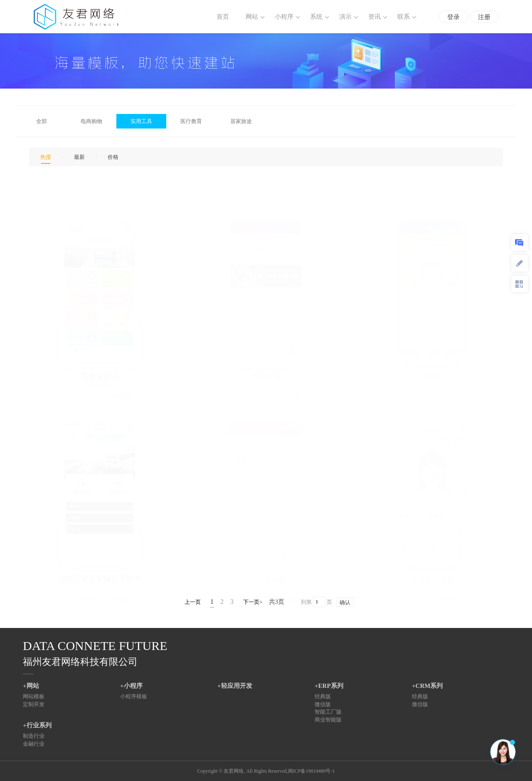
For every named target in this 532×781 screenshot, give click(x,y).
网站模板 (34, 696)
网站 (33, 686)
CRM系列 (429, 686)
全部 (42, 121)
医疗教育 (191, 121)
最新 (79, 157)
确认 (345, 602)
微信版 (323, 704)
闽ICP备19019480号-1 (312, 771)
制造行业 (34, 736)
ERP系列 (331, 686)
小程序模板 (134, 696)
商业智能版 (328, 720)
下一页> (253, 602)
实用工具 (141, 121)
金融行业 (34, 744)
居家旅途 (241, 121)
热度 (46, 157)
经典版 (323, 696)
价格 (113, 157)
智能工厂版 (328, 712)
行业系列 (39, 725)
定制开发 (34, 704)
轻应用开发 (237, 686)
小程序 (133, 686)
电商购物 (91, 121)
